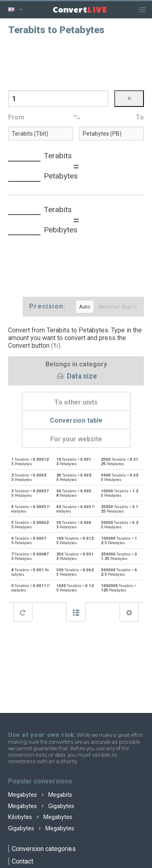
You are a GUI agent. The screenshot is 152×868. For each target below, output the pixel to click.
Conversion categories (44, 849)
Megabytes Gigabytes (41, 806)
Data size (76, 377)
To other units (76, 402)
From (16, 117)
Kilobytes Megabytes (40, 817)
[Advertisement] (76, 62)
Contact (22, 861)
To (140, 117)
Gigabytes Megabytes (41, 829)
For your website (76, 439)
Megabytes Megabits (40, 795)
